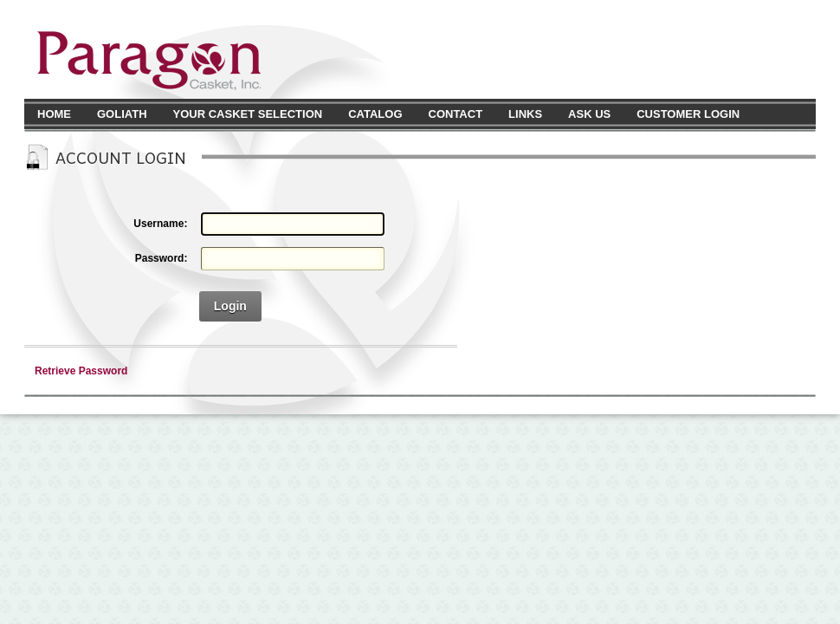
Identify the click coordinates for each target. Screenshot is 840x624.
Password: (162, 258)
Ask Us (589, 114)
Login (230, 306)
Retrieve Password (81, 371)
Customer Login (688, 114)
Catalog (375, 114)
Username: (160, 224)
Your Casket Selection (248, 114)
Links (525, 114)
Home (54, 114)
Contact (456, 114)
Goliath (122, 114)
